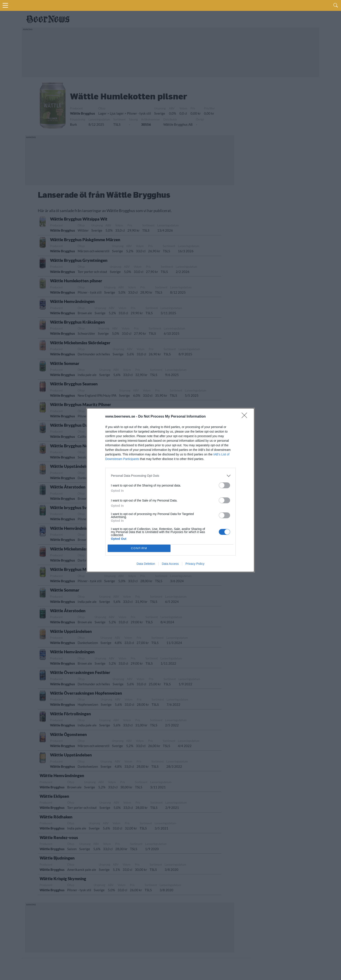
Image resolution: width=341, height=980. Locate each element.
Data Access (170, 564)
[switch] (224, 485)
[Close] (246, 417)
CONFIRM (139, 548)
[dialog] (170, 490)
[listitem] (170, 476)
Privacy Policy (195, 564)
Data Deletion (146, 564)
